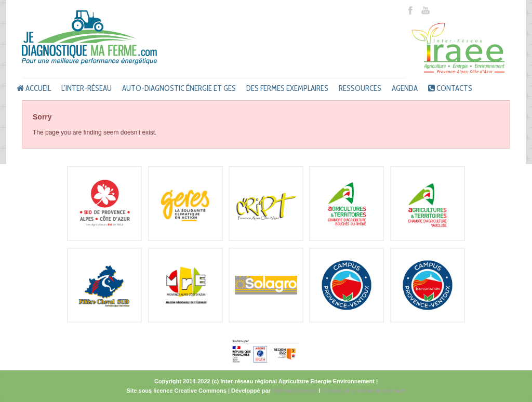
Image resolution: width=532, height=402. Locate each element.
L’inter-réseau (87, 88)
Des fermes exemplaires (287, 88)
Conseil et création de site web (364, 391)
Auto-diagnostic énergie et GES (179, 88)
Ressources (360, 88)
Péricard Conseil (295, 391)
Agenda (405, 88)
